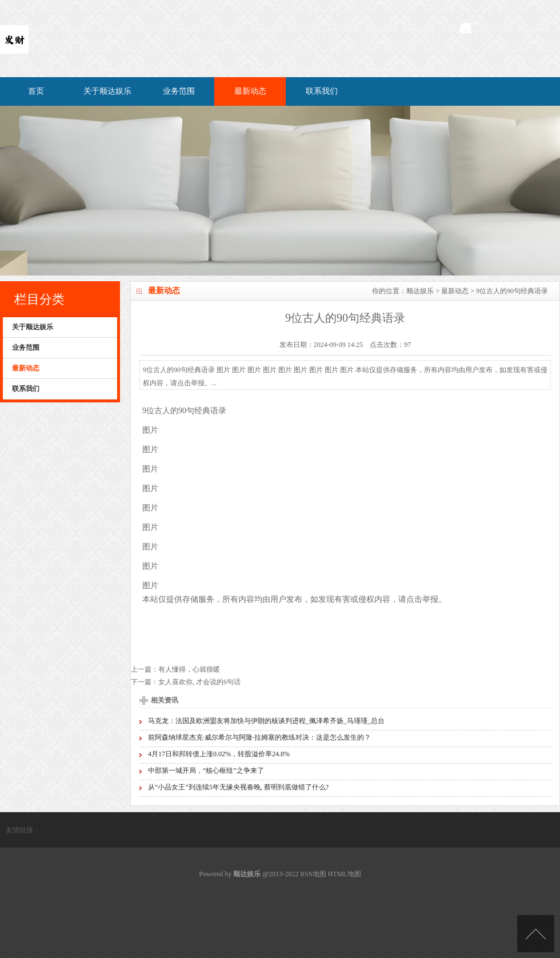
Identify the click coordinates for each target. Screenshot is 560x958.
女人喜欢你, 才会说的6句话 (199, 682)
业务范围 (179, 91)
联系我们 (322, 91)
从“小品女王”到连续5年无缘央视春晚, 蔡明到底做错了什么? (238, 787)
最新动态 (250, 91)
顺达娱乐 (420, 291)
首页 (36, 91)
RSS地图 (313, 874)
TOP (536, 934)
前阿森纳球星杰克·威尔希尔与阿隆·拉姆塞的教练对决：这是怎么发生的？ (259, 737)
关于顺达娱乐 (107, 91)
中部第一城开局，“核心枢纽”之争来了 (206, 771)
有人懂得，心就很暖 (189, 669)
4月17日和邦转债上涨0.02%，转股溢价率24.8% (219, 754)
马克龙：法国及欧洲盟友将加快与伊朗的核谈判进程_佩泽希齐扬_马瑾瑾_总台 (266, 721)
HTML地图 (345, 874)
